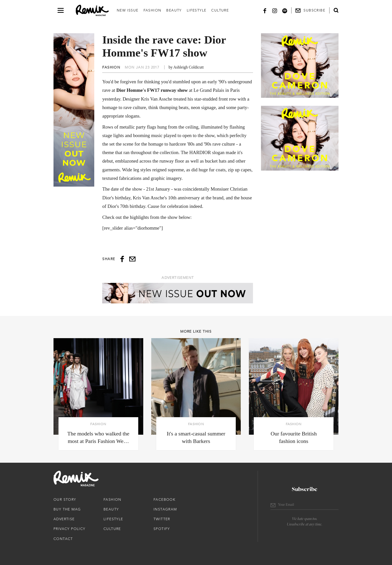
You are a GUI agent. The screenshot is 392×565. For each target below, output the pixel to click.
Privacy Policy (69, 529)
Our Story (65, 499)
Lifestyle (197, 10)
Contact (63, 539)
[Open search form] (336, 10)
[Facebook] (265, 10)
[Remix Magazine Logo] (92, 11)
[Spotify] (285, 10)
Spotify (162, 529)
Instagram (165, 509)
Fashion (152, 10)
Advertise (64, 519)
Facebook (164, 499)
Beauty (174, 10)
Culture (220, 10)
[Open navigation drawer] (61, 10)
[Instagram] (275, 10)
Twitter (162, 519)
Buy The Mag (67, 509)
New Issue (128, 10)
